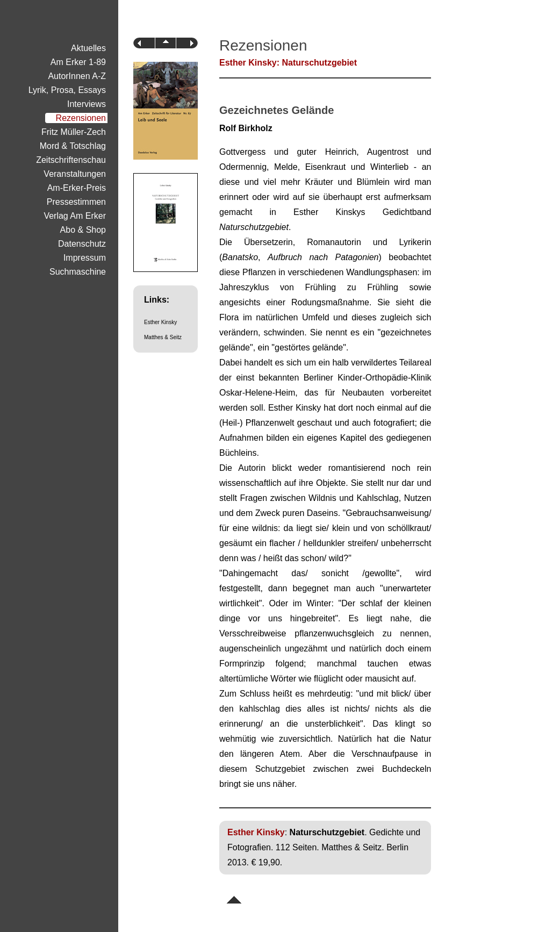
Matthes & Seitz (163, 337)
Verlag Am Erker (75, 216)
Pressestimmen (76, 202)
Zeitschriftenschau (71, 160)
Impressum (85, 258)
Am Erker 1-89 (78, 62)
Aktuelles (88, 48)
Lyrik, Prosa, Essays (67, 90)
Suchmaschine (78, 272)
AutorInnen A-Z (77, 76)
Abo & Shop (83, 230)
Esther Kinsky (160, 322)
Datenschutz (82, 244)
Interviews (87, 104)
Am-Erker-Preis (77, 188)
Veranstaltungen (75, 174)
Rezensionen (81, 118)
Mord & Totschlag (73, 146)
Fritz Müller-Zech (74, 132)
